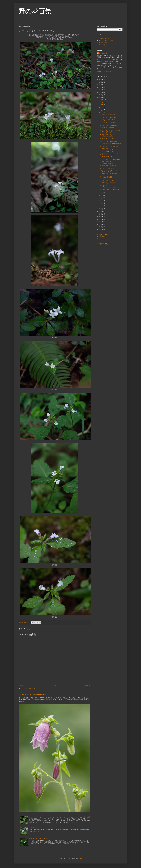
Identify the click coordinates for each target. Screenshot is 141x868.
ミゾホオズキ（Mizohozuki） (109, 174)
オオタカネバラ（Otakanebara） (110, 146)
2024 (101, 85)
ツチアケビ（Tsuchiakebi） (108, 115)
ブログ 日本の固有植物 (106, 40)
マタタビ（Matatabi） (107, 157)
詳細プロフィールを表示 (104, 71)
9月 (102, 107)
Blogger (80, 858)
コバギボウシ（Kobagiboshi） (109, 125)
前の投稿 (87, 685)
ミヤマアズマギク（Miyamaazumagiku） (108, 163)
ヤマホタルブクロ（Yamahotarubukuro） (33, 694)
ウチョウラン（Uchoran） (108, 139)
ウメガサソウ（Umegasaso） (109, 149)
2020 (101, 95)
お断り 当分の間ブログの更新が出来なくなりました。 (111, 131)
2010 (101, 229)
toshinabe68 (103, 53)
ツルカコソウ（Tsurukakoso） (109, 117)
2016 (101, 214)
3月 (102, 201)
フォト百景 (102, 45)
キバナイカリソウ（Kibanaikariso (110, 159)
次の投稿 (22, 685)
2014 (101, 219)
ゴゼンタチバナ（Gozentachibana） (111, 171)
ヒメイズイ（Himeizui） (107, 168)
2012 (101, 224)
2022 (101, 90)
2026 (101, 80)
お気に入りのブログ (105, 38)
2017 (101, 211)
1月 (102, 206)
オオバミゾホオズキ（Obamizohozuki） (107, 177)
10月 (102, 105)
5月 (102, 195)
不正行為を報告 (102, 244)
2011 (101, 227)
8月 (102, 110)
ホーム (55, 685)
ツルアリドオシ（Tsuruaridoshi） (110, 190)
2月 (102, 203)
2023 (101, 87)
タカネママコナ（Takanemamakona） (108, 186)
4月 (102, 198)
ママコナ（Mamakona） (107, 151)
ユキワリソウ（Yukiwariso (108, 166)
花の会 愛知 (103, 43)
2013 (101, 222)
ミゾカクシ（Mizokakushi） (108, 120)
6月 (102, 193)
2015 (101, 217)
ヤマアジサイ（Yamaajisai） (109, 183)
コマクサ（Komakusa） (107, 128)
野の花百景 (35, 11)
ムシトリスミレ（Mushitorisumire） (111, 144)
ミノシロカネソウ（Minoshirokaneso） (41, 828)
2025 (101, 82)
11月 (102, 102)
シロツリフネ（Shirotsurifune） (38, 839)
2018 (101, 209)
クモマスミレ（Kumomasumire (109, 154)
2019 (101, 97)
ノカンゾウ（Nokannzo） (108, 123)
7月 (102, 113)
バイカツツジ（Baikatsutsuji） (109, 141)
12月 (102, 100)
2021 (101, 92)
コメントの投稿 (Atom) (29, 688)
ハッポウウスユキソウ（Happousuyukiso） (107, 135)
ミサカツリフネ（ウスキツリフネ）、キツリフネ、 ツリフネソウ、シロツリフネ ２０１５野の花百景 (60, 817)
